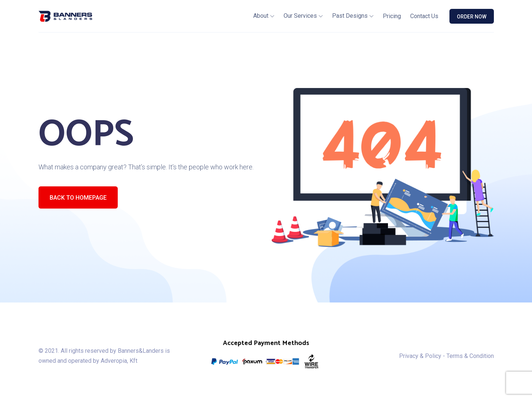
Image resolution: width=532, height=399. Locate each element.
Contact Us (424, 16)
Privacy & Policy (420, 356)
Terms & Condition (470, 356)
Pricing (392, 16)
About (261, 16)
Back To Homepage (78, 198)
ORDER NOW (472, 17)
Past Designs (350, 16)
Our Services (300, 16)
